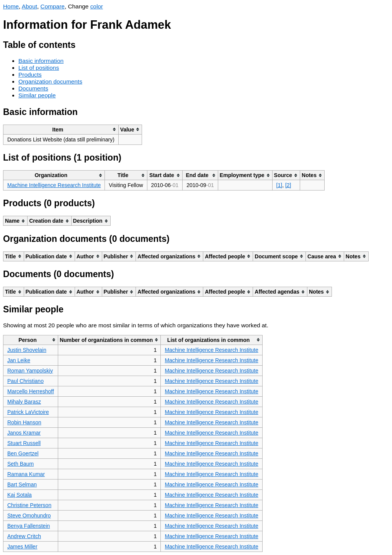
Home (11, 6)
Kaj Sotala (20, 495)
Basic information (41, 61)
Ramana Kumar (26, 474)
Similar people (37, 95)
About (29, 6)
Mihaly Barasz (24, 402)
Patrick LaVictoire (28, 412)
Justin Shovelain (27, 350)
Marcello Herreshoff (31, 391)
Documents (33, 88)
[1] (279, 185)
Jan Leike (19, 360)
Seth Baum (20, 464)
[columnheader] (61, 129)
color (97, 6)
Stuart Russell (24, 443)
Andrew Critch (24, 536)
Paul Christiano (25, 381)
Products (30, 75)
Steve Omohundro (29, 516)
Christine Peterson (29, 505)
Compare (53, 6)
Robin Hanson (24, 422)
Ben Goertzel (23, 453)
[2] (288, 185)
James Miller (22, 547)
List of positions (39, 68)
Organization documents (50, 81)
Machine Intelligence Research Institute (54, 185)
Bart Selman (22, 484)
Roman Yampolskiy (30, 371)
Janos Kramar (24, 433)
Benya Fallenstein (29, 526)
